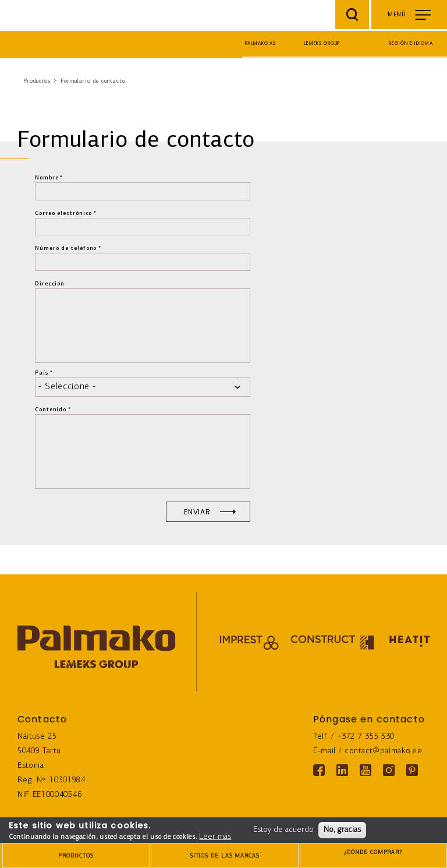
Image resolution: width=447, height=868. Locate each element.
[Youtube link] (366, 770)
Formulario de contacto (93, 81)
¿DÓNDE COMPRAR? (373, 857)
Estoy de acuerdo (283, 830)
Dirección (50, 284)
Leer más (215, 837)
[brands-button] (224, 856)
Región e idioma (411, 43)
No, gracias (342, 830)
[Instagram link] (389, 770)
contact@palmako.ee (383, 751)
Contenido (51, 410)
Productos (37, 81)
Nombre (47, 178)
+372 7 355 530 (366, 737)
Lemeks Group (322, 43)
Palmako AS (261, 43)
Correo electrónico (63, 214)
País (42, 373)
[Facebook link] (319, 770)
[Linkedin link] (342, 770)
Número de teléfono (66, 248)
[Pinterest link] (412, 770)
